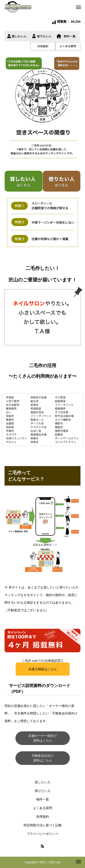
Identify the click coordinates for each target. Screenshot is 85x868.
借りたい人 (43, 791)
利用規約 (43, 817)
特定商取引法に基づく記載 (43, 825)
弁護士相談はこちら (43, 669)
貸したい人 (43, 782)
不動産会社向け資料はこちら (43, 758)
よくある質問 (43, 808)
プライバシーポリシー (43, 834)
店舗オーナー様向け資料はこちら (43, 738)
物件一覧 (43, 799)
